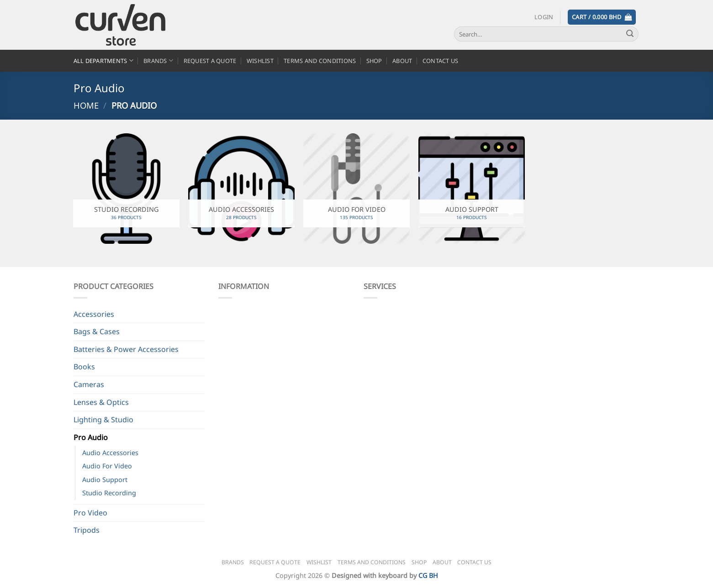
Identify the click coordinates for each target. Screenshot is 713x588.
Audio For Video (107, 466)
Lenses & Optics (101, 402)
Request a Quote (210, 61)
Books (84, 367)
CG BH (428, 575)
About (402, 61)
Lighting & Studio (103, 420)
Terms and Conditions (320, 61)
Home (86, 105)
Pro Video (90, 513)
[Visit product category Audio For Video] (356, 189)
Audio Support (105, 480)
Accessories (94, 314)
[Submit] (630, 34)
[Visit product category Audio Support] (471, 189)
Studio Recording (109, 493)
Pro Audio (91, 437)
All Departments (103, 60)
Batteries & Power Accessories (126, 349)
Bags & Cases (97, 331)
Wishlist (260, 61)
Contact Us (441, 61)
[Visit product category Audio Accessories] (241, 189)
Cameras (89, 384)
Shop (374, 61)
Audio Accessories (110, 453)
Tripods (87, 530)
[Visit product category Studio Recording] (126, 189)
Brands (158, 60)
